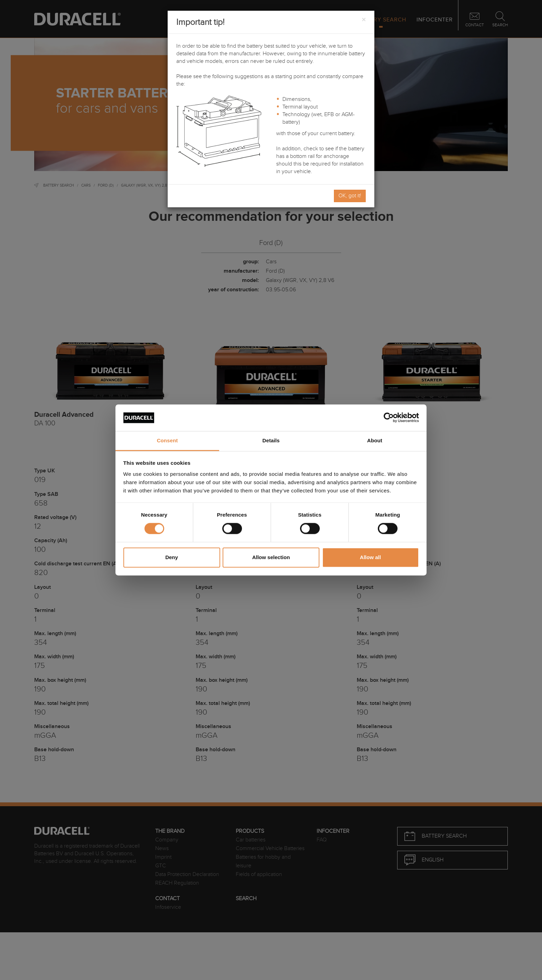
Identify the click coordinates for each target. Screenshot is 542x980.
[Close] (364, 20)
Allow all (370, 557)
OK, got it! (350, 196)
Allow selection (271, 557)
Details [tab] (271, 440)
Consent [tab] (167, 440)
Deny (172, 557)
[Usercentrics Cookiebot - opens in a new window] (389, 418)
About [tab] (375, 440)
